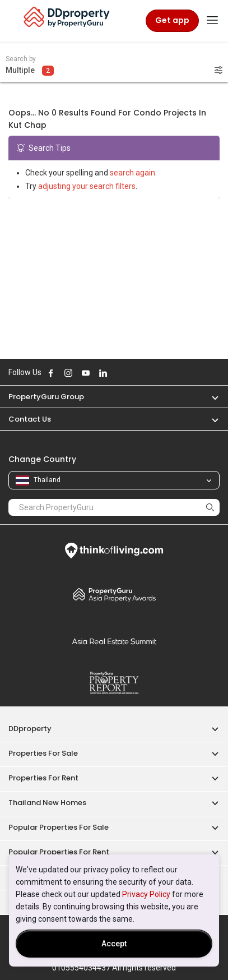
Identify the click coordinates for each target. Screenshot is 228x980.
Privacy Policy (146, 894)
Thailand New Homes (47, 803)
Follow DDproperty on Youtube (86, 373)
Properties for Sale (43, 753)
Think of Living (114, 551)
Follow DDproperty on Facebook (51, 373)
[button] (210, 397)
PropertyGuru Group (46, 397)
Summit (114, 641)
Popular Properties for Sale (59, 827)
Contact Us (30, 419)
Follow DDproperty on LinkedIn (103, 373)
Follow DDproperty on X (118, 373)
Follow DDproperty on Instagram (68, 373)
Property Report (114, 683)
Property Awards (114, 594)
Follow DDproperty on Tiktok (131, 373)
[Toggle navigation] (212, 21)
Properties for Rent (43, 778)
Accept (114, 944)
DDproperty (30, 729)
